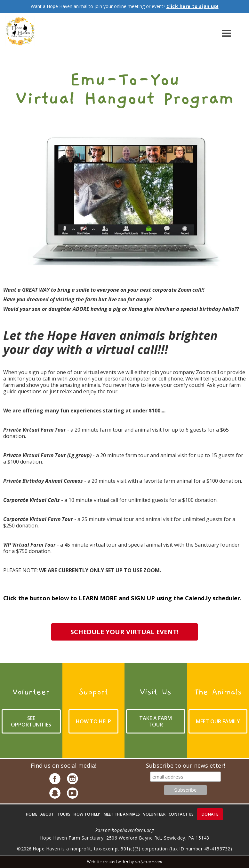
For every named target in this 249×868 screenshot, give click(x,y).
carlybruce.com (148, 862)
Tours (64, 814)
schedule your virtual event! (124, 632)
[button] (140, 34)
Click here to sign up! (193, 6)
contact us (181, 814)
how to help (87, 814)
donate (210, 814)
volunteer (154, 814)
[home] (20, 34)
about (47, 814)
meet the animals (122, 814)
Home (32, 814)
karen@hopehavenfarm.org (125, 830)
